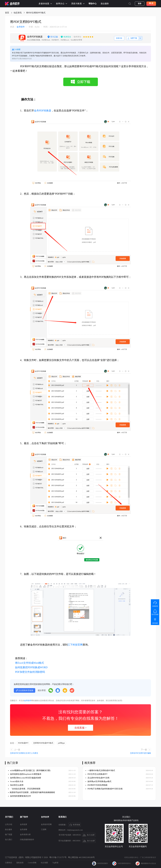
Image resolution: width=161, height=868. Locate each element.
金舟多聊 (24, 829)
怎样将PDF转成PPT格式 (43, 743)
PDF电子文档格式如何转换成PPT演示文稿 (104, 789)
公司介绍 (9, 824)
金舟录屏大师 (25, 835)
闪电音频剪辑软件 (27, 840)
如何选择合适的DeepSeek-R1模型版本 (25, 774)
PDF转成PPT (23, 743)
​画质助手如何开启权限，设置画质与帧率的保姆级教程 (32, 792)
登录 (140, 4)
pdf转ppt (61, 743)
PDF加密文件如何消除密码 (30, 672)
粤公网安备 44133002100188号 (81, 857)
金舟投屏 (24, 824)
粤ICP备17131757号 (58, 857)
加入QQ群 (89, 835)
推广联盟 (9, 835)
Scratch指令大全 (16, 781)
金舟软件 (17, 27)
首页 (7, 13)
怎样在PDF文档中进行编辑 (140, 753)
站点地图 (44, 863)
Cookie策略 (32, 863)
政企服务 (105, 4)
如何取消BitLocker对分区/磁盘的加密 (25, 778)
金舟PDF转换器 (43, 111)
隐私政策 (20, 863)
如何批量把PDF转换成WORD (31, 667)
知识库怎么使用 (16, 785)
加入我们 (9, 840)
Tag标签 (55, 863)
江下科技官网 (75, 645)
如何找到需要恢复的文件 (20, 796)
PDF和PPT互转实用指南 (96, 785)
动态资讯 (18, 13)
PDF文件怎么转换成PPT (96, 774)
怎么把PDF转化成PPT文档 (97, 778)
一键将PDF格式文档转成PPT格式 (100, 770)
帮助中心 (93, 4)
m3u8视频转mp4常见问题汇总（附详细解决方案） (30, 770)
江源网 (44, 829)
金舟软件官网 (46, 824)
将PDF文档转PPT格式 (36, 13)
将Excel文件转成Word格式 (29, 663)
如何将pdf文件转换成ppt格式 (98, 781)
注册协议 (9, 863)
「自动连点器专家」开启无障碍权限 (24, 789)
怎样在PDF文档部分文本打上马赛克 (24, 753)
